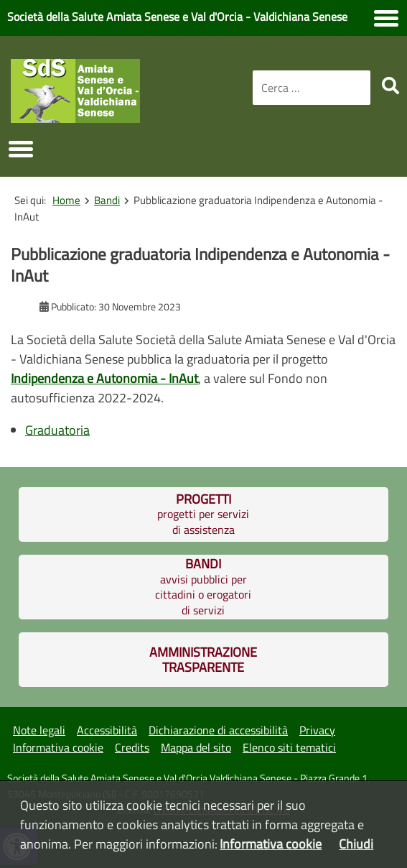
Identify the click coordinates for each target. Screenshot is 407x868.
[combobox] (312, 88)
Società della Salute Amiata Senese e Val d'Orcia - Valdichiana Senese (177, 17)
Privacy (317, 730)
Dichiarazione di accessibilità (218, 730)
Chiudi (356, 844)
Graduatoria (57, 430)
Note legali (39, 730)
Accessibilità (107, 730)
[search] (390, 86)
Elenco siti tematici (289, 747)
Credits (132, 747)
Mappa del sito (196, 747)
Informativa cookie (58, 747)
